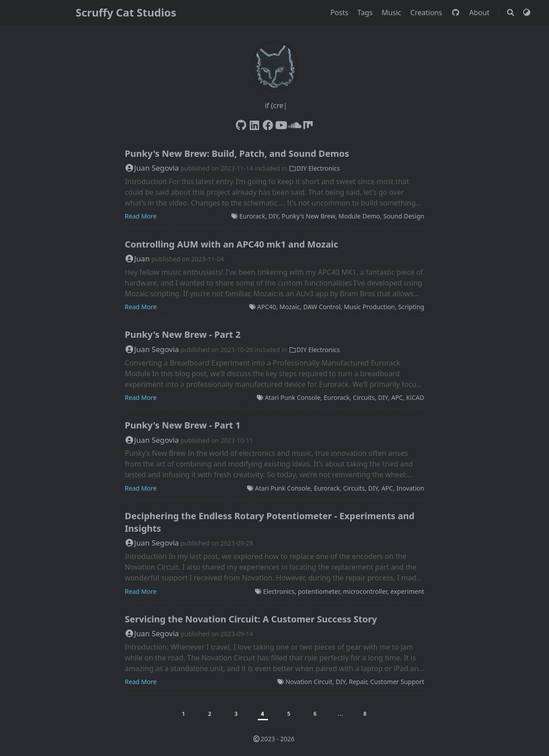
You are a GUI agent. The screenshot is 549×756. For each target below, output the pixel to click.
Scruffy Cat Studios (126, 12)
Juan (137, 258)
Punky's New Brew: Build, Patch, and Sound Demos (237, 153)
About (480, 13)
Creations (427, 13)
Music (392, 13)
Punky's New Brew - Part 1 (182, 425)
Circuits (364, 397)
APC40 (267, 307)
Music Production (369, 307)
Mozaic (289, 307)
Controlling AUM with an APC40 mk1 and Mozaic (231, 244)
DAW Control (322, 307)
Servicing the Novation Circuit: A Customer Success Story (251, 619)
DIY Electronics (314, 168)
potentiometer (319, 591)
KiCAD (415, 397)
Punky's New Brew (309, 216)
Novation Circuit (309, 682)
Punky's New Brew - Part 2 (182, 334)
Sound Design (404, 216)
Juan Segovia (152, 168)
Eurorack (252, 216)
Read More (140, 216)
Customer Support (397, 682)
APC (397, 397)
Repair (358, 682)
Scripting (411, 307)
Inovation (410, 488)
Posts (340, 13)
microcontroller (365, 591)
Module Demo (359, 216)
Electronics (279, 591)
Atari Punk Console (293, 397)
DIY (273, 216)
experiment (407, 591)
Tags (366, 13)
